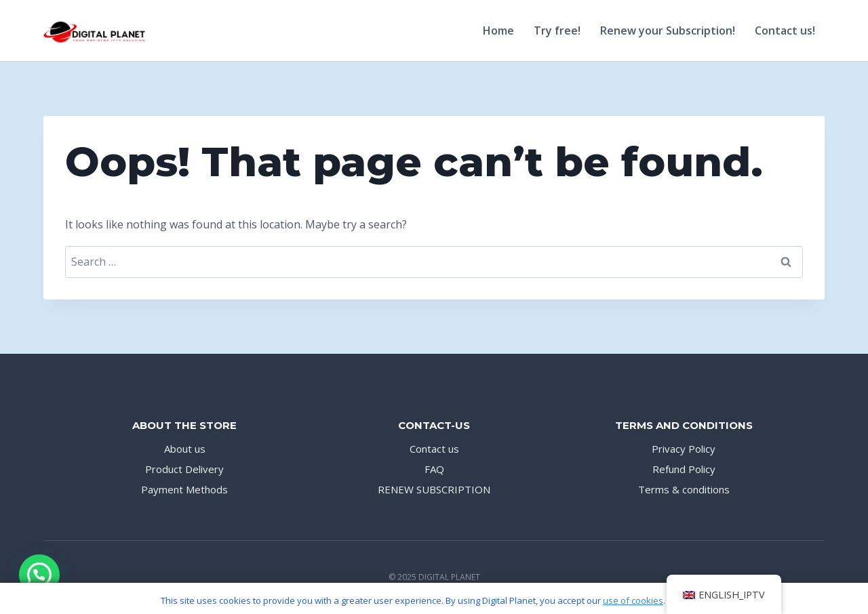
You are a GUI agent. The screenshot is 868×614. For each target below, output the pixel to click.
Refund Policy (684, 469)
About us (185, 449)
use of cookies (633, 600)
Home (498, 30)
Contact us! (785, 30)
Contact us (434, 449)
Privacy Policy (684, 449)
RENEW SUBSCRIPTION (434, 489)
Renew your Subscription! (668, 30)
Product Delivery (184, 469)
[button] (39, 575)
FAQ (434, 469)
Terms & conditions (684, 489)
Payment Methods (184, 489)
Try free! (557, 30)
